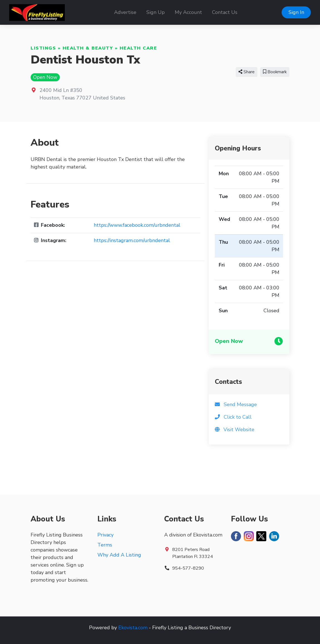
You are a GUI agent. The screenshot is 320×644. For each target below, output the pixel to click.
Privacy (105, 535)
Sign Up (156, 12)
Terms (105, 545)
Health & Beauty (88, 48)
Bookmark (275, 72)
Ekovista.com (133, 628)
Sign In (296, 12)
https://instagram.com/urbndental (132, 240)
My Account (188, 12)
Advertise (125, 12)
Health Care (138, 48)
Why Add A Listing (119, 555)
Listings (43, 48)
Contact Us (225, 12)
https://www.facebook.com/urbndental (137, 225)
